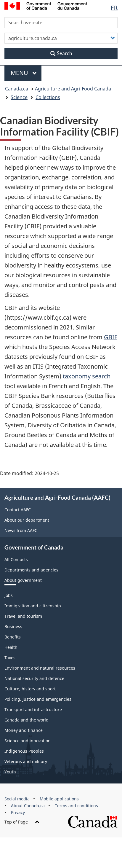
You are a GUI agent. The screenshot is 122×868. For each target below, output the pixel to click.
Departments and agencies (31, 570)
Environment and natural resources (40, 668)
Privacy (18, 812)
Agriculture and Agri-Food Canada (73, 89)
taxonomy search (87, 376)
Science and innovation (28, 741)
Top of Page (22, 822)
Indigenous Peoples (24, 751)
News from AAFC (21, 530)
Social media (17, 799)
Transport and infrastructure (33, 709)
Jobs (9, 595)
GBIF (111, 337)
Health (11, 647)
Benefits (13, 637)
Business (13, 626)
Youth (10, 772)
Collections (48, 97)
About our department (27, 520)
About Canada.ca (28, 806)
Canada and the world (27, 720)
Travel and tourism (23, 616)
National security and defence (34, 678)
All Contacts (16, 559)
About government (23, 580)
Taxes (10, 658)
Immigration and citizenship (33, 606)
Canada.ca (17, 89)
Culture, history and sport (30, 689)
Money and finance (24, 730)
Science (19, 97)
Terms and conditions (76, 806)
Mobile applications (59, 799)
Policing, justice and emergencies (38, 699)
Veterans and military (26, 761)
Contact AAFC (18, 510)
